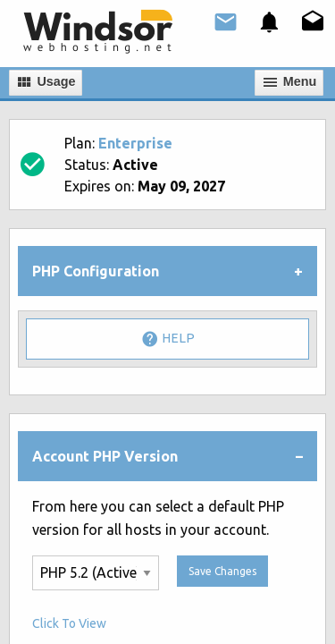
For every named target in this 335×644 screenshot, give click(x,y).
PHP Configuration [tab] (96, 271)
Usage (45, 82)
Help (168, 339)
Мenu (289, 82)
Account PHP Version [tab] (105, 456)
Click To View (69, 623)
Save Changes (222, 571)
